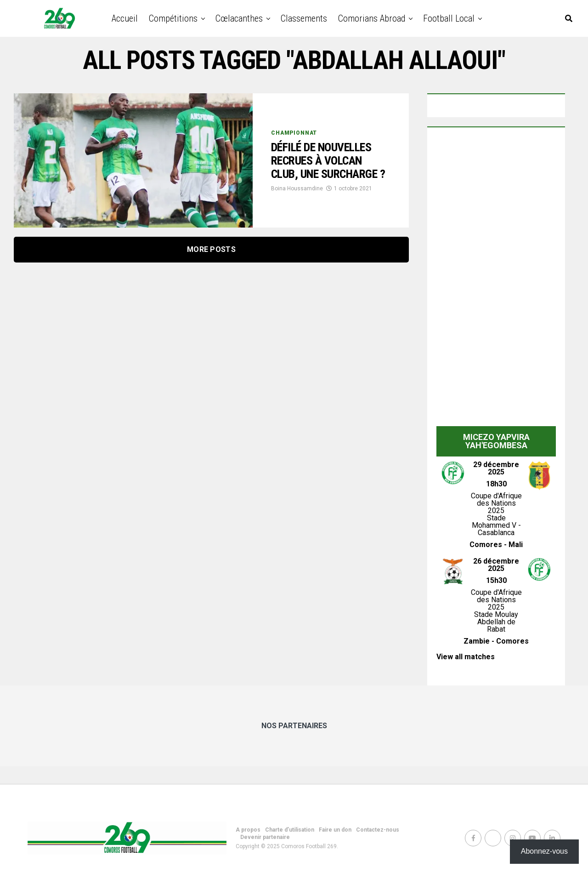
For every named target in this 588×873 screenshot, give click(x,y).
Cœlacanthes (239, 18)
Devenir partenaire (265, 837)
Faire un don (335, 830)
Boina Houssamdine (297, 198)
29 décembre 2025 (496, 468)
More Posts (211, 249)
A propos (248, 830)
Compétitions (173, 18)
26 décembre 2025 (496, 565)
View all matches (466, 657)
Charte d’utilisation (290, 830)
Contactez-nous (378, 830)
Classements (304, 18)
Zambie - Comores (496, 641)
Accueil (125, 18)
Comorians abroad (372, 18)
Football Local (449, 18)
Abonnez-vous (544, 851)
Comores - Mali (496, 545)
